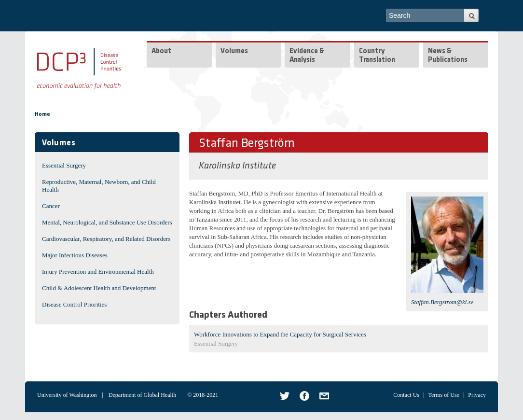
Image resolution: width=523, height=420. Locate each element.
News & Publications (448, 56)
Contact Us (406, 395)
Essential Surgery (64, 165)
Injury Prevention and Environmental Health (98, 272)
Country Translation (377, 56)
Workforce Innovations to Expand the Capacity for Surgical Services (280, 334)
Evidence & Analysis (307, 56)
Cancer (51, 206)
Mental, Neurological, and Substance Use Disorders (107, 222)
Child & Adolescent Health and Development (99, 288)
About (161, 51)
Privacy (477, 395)
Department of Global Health (142, 395)
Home (42, 114)
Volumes (234, 51)
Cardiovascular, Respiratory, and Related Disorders (106, 239)
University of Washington (67, 395)
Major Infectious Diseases (75, 255)
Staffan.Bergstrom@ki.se (442, 302)
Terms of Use (443, 395)
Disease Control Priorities (74, 304)
